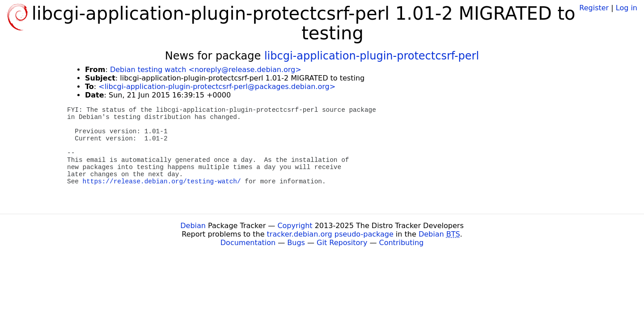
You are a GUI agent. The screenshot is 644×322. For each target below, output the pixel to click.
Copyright (295, 226)
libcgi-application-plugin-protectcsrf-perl (372, 56)
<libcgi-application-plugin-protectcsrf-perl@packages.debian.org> (217, 87)
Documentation (248, 243)
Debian (193, 226)
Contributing (402, 243)
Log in (627, 8)
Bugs (296, 243)
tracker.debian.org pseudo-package (330, 234)
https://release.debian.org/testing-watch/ (162, 182)
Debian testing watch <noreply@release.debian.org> (206, 70)
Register (594, 8)
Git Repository (342, 243)
